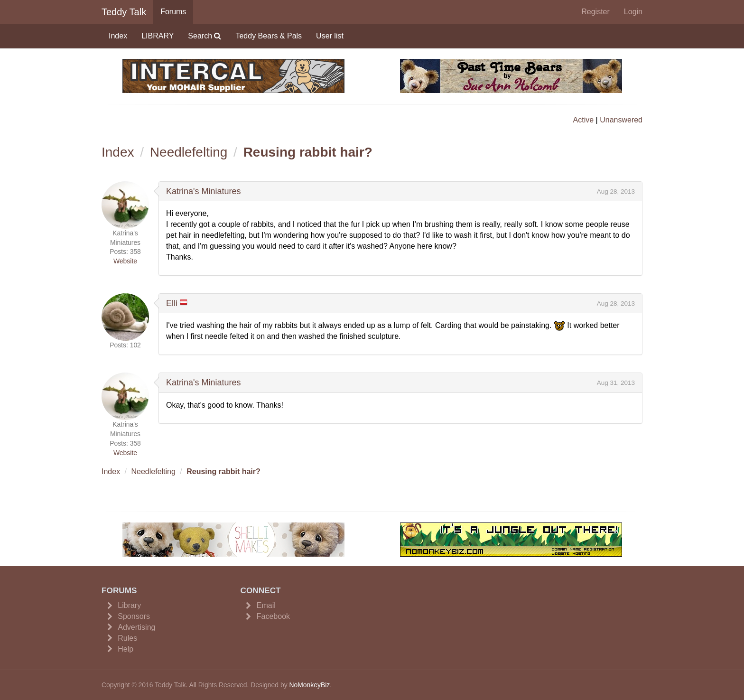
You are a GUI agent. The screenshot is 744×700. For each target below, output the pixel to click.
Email (266, 605)
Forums (173, 12)
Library (129, 605)
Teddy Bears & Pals (269, 36)
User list (330, 36)
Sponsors (134, 616)
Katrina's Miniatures (204, 191)
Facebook (273, 616)
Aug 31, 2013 (616, 383)
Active (584, 120)
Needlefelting (189, 152)
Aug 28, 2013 (616, 191)
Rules (127, 638)
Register (595, 12)
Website (125, 261)
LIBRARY (158, 36)
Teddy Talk (124, 12)
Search (205, 36)
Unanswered (621, 120)
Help (126, 649)
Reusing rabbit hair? (308, 152)
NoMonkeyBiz (309, 685)
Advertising (136, 627)
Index (118, 36)
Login (633, 12)
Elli (172, 303)
